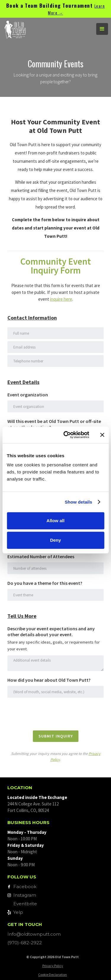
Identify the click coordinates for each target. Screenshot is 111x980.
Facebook (25, 887)
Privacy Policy (53, 966)
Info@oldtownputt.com (34, 934)
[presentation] (52, 714)
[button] (102, 29)
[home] (44, 29)
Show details (79, 502)
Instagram (25, 895)
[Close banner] (102, 435)
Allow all (55, 521)
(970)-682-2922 (25, 943)
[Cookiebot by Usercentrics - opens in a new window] (66, 435)
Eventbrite (25, 904)
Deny (55, 540)
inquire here (61, 299)
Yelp (18, 912)
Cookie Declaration (53, 975)
